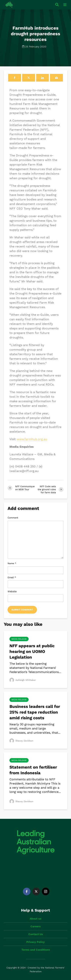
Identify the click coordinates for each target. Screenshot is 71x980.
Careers (35, 926)
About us (35, 919)
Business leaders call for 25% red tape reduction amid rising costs (35, 712)
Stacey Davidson (22, 741)
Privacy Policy (35, 942)
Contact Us (36, 934)
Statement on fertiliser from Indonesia (33, 770)
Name (12, 563)
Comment (13, 518)
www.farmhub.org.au (32, 439)
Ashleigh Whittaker (23, 680)
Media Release (19, 639)
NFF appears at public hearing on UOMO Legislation (32, 651)
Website (12, 591)
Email (12, 577)
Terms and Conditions (36, 950)
